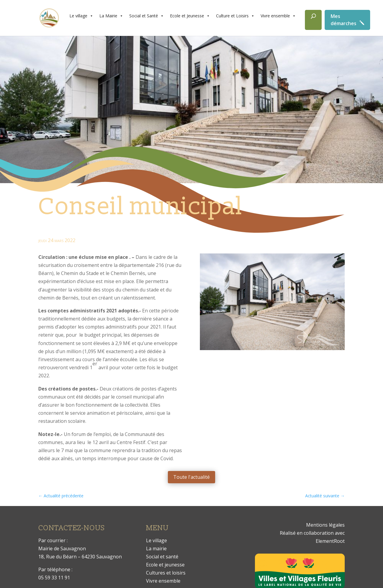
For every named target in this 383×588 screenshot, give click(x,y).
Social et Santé (147, 16)
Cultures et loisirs (166, 573)
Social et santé (162, 557)
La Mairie (111, 16)
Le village (81, 16)
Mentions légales (325, 525)
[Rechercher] (313, 20)
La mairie (156, 549)
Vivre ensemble (278, 16)
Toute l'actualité (191, 477)
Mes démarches (344, 20)
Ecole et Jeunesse (190, 16)
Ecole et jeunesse (165, 565)
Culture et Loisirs (235, 16)
